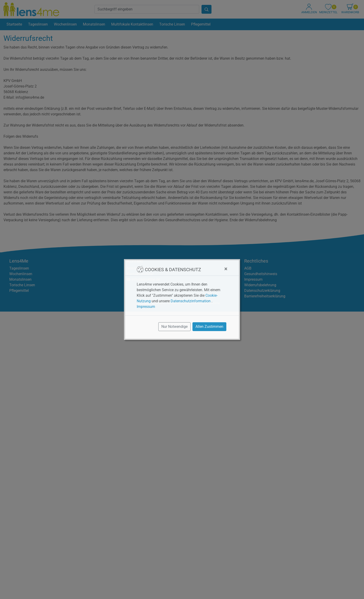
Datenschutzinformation (191, 301)
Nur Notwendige (174, 327)
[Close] (226, 269)
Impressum (146, 307)
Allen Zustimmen (209, 327)
